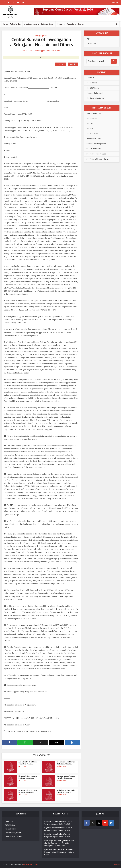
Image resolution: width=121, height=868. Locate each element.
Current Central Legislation (96, 144)
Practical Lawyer (92, 134)
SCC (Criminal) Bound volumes (97, 159)
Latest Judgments (31, 24)
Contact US (91, 78)
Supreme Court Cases (94, 113)
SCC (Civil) (90, 128)
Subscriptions (47, 24)
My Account (116, 2)
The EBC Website (93, 88)
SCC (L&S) (90, 123)
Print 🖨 (61, 64)
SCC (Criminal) (92, 118)
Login (88, 39)
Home (5, 24)
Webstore (72, 24)
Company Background (94, 93)
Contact (81, 24)
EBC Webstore (92, 83)
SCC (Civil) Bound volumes (96, 154)
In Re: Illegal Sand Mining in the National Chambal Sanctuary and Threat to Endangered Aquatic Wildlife (59, 843)
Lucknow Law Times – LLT (96, 139)
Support (60, 24)
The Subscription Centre (95, 98)
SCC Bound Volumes (94, 149)
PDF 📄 (73, 64)
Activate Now (16, 24)
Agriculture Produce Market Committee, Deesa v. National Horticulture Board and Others (59, 852)
